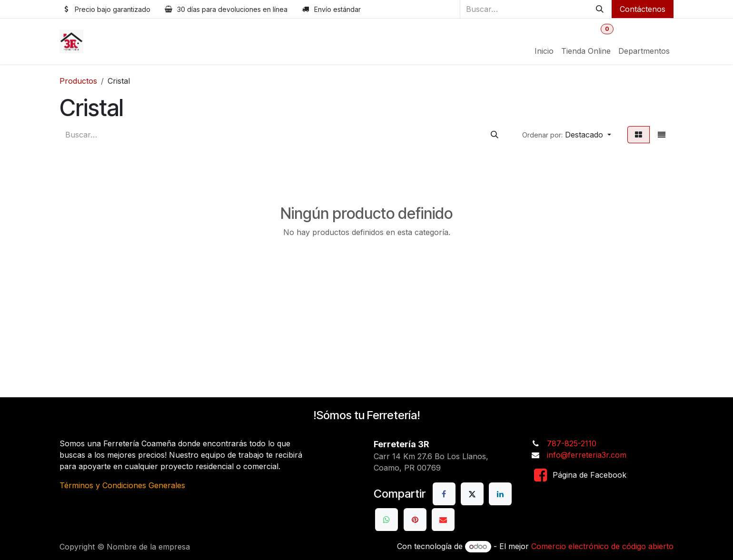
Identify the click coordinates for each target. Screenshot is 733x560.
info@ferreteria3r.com (587, 455)
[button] (567, 135)
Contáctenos (643, 9)
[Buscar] (600, 9)
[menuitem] (544, 51)
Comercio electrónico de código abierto (602, 546)
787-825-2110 (572, 443)
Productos (78, 81)
